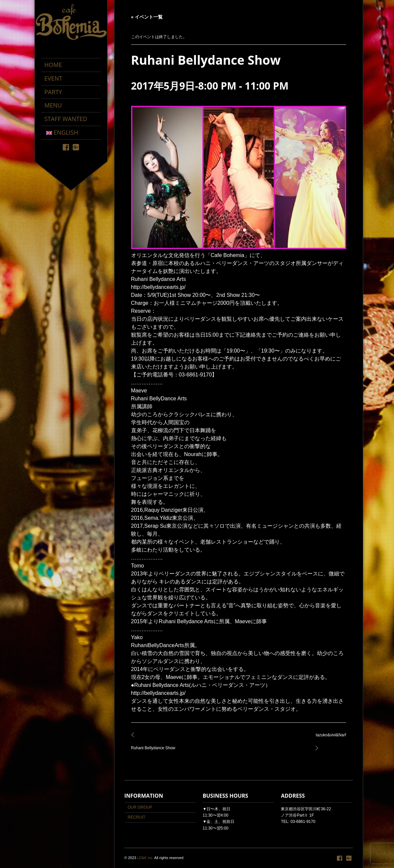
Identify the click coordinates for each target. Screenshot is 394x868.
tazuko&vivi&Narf (329, 739)
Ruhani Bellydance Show (155, 744)
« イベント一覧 (147, 17)
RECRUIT (137, 817)
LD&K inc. (145, 858)
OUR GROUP (140, 807)
